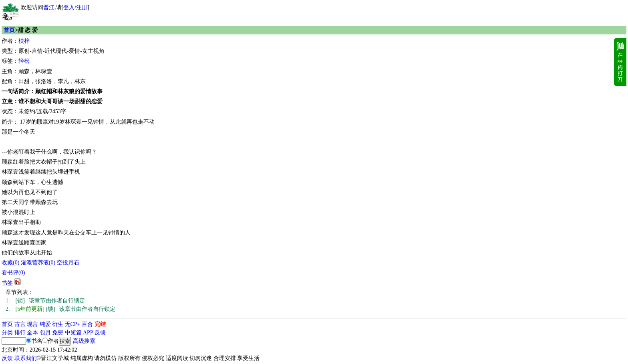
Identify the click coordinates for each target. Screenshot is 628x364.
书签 (7, 283)
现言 (32, 324)
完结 (100, 324)
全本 (32, 333)
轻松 (24, 61)
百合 (87, 324)
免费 (58, 333)
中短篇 (73, 333)
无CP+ (73, 324)
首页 (9, 30)
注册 (82, 7)
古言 (20, 324)
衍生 (58, 324)
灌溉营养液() (38, 263)
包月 (45, 333)
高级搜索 (84, 341)
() (10, 263)
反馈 (100, 333)
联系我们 (26, 358)
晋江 (49, 7)
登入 (69, 7)
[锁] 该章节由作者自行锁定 (45, 301)
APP (88, 333)
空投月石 (68, 263)
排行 (20, 333)
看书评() (13, 273)
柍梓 (24, 41)
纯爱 (45, 324)
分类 (7, 333)
